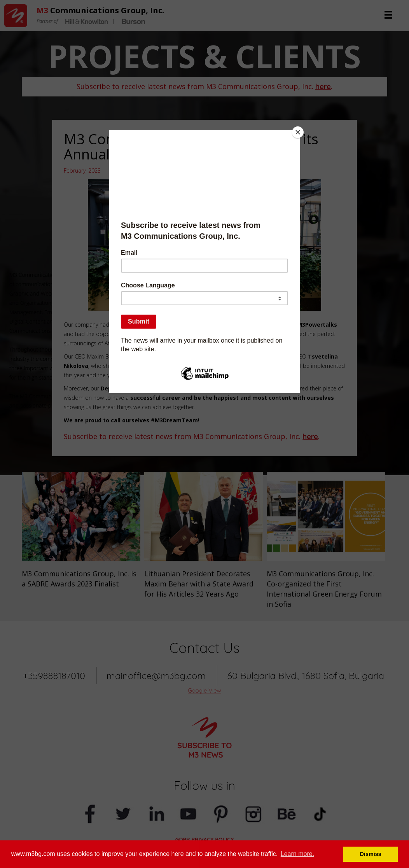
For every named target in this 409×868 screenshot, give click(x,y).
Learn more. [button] (297, 854)
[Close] (298, 132)
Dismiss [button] (371, 854)
